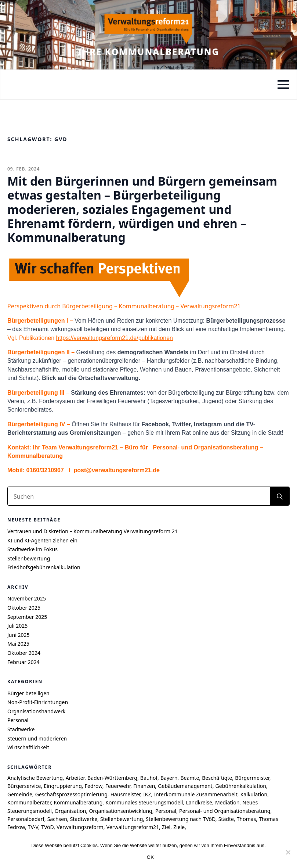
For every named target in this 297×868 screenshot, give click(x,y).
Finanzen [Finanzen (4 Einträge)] (144, 786)
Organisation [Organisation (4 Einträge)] (70, 811)
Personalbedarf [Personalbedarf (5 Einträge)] (26, 819)
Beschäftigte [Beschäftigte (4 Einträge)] (217, 778)
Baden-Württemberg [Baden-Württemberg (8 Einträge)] (112, 778)
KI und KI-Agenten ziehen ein (42, 540)
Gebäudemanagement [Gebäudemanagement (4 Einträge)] (185, 786)
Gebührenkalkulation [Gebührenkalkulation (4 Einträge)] (241, 786)
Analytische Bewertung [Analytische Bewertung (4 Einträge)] (35, 778)
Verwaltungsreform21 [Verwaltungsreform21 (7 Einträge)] (133, 827)
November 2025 (27, 598)
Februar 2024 (23, 662)
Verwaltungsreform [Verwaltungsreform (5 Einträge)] (80, 827)
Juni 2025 (18, 635)
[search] (280, 496)
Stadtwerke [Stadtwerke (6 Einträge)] (84, 819)
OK (150, 857)
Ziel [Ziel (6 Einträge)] (166, 827)
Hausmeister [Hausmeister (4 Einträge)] (125, 794)
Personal (18, 720)
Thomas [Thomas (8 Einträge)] (247, 819)
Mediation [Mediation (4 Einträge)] (227, 802)
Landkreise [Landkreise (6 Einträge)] (199, 802)
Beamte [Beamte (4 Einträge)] (190, 778)
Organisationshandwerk (36, 711)
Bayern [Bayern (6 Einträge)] (169, 778)
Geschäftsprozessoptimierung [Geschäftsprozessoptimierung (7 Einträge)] (71, 794)
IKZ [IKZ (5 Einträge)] (147, 794)
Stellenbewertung (29, 558)
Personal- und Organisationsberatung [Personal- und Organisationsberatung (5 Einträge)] (225, 811)
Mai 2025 (18, 644)
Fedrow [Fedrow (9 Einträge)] (94, 786)
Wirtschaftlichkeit (28, 747)
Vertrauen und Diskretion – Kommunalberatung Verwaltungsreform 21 (93, 531)
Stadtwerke (21, 729)
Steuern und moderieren (37, 738)
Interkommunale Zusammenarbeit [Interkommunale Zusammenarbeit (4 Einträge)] (195, 794)
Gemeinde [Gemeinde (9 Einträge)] (20, 794)
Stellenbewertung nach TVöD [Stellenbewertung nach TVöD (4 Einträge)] (180, 819)
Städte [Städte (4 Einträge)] (226, 819)
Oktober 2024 (24, 653)
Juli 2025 (17, 626)
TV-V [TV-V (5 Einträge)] (33, 827)
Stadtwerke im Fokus (32, 549)
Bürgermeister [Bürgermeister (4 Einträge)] (252, 778)
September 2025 (27, 617)
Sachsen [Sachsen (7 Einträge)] (57, 819)
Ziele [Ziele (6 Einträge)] (179, 827)
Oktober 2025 (24, 608)
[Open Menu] (283, 85)
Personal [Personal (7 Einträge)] (166, 811)
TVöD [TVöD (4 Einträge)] (47, 827)
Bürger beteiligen (28, 693)
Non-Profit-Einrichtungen (38, 702)
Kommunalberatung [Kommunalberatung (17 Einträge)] (78, 802)
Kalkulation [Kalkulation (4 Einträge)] (254, 794)
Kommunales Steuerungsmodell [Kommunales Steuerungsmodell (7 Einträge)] (144, 802)
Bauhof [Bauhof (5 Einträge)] (149, 778)
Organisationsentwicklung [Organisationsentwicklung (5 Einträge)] (120, 811)
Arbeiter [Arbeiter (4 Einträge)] (75, 778)
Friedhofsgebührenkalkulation (44, 567)
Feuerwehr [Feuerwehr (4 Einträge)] (118, 786)
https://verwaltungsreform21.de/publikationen (115, 338)
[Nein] (288, 852)
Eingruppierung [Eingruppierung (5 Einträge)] (63, 786)
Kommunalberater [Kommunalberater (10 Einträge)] (29, 802)
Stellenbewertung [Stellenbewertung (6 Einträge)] (122, 819)
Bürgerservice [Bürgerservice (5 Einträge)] (24, 786)
